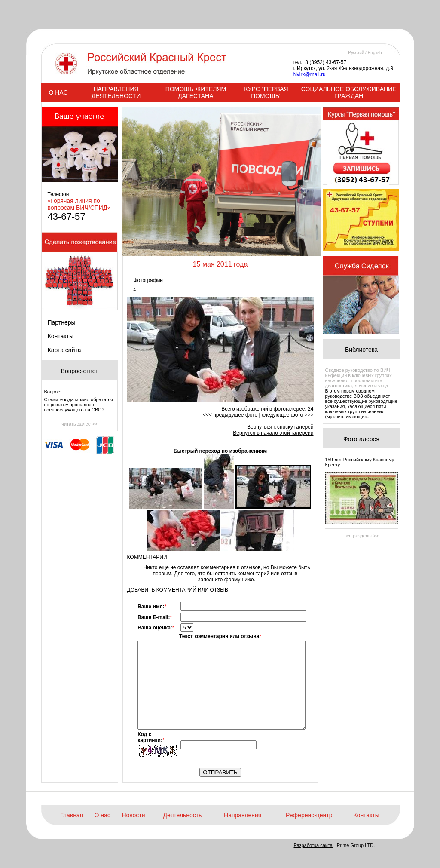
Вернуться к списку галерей (280, 427)
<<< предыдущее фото (231, 415)
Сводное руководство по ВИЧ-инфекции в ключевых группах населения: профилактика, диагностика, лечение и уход (359, 378)
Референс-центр (309, 815)
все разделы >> (361, 536)
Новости (133, 815)
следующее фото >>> (288, 415)
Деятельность (182, 815)
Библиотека (361, 350)
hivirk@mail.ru (309, 74)
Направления (243, 815)
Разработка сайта (313, 845)
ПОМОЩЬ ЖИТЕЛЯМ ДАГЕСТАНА (196, 92)
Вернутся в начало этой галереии (273, 433)
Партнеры (62, 322)
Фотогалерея (361, 439)
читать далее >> (79, 424)
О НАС (58, 92)
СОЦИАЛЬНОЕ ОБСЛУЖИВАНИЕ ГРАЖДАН (349, 92)
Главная (72, 815)
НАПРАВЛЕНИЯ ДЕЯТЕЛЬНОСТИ (116, 92)
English (375, 53)
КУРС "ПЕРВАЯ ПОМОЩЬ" (266, 92)
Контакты (61, 336)
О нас (102, 815)
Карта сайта (64, 350)
